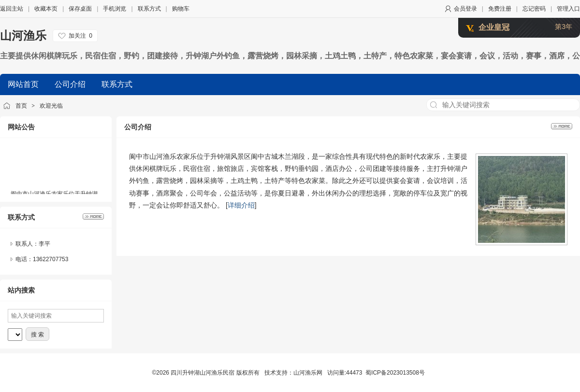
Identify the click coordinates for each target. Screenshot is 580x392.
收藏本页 (46, 9)
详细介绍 (241, 205)
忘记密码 (534, 9)
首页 (21, 106)
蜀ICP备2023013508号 (395, 373)
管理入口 (568, 9)
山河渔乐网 (308, 373)
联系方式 (149, 9)
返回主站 (12, 9)
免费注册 (500, 9)
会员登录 (465, 9)
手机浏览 (115, 9)
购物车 (181, 9)
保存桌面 (80, 9)
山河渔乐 (23, 35)
